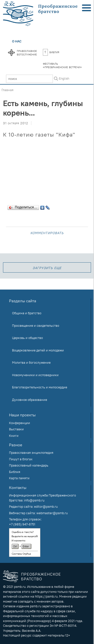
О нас (17, 41)
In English (62, 78)
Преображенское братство (41, 576)
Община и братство (27, 313)
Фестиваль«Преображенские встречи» (62, 65)
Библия (51, 52)
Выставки (16, 429)
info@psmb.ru (34, 500)
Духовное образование (30, 400)
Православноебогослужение (27, 52)
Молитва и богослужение (31, 362)
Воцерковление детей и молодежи (38, 350)
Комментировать (47, 233)
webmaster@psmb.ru (52, 513)
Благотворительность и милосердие (40, 387)
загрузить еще (47, 267)
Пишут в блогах (21, 459)
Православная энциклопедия (31, 453)
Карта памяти (19, 478)
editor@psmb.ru (46, 506)
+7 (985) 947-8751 (22, 524)
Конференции (20, 423)
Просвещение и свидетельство (36, 325)
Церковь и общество (27, 338)
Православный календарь (29, 465)
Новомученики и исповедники (35, 375)
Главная (8, 90)
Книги (14, 436)
